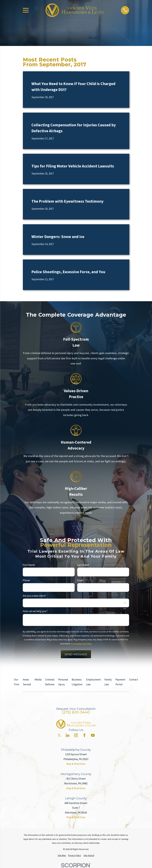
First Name (29, 565)
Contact (134, 680)
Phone (26, 580)
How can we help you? (35, 611)
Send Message (76, 654)
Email (80, 580)
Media (38, 680)
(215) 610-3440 (76, 712)
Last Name (83, 565)
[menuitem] (62, 856)
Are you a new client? (34, 596)
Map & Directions (76, 764)
